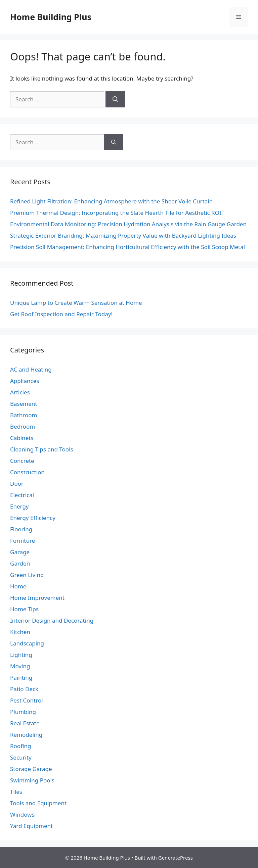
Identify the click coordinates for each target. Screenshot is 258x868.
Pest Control (27, 700)
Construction (27, 472)
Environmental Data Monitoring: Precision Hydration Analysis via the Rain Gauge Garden (128, 224)
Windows (22, 814)
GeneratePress (176, 858)
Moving (20, 666)
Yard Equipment (31, 826)
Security (21, 757)
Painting (21, 678)
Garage (20, 552)
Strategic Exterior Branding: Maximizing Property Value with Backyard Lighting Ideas (123, 235)
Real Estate (25, 723)
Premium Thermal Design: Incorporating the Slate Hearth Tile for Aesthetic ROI (116, 213)
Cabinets (22, 438)
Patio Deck (24, 689)
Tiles (16, 792)
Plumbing (23, 712)
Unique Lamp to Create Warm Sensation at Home (76, 303)
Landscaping (27, 643)
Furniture (23, 541)
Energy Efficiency (33, 518)
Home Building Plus (51, 17)
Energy (19, 506)
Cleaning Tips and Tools (42, 449)
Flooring (21, 529)
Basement (24, 404)
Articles (20, 392)
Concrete (22, 461)
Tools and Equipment (38, 803)
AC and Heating (31, 369)
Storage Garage (31, 769)
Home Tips (24, 609)
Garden (20, 563)
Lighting (21, 655)
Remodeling (26, 735)
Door (17, 484)
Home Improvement (37, 598)
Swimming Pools (32, 780)
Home (18, 586)
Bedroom (23, 426)
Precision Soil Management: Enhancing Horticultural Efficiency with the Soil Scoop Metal (127, 247)
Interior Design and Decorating (52, 620)
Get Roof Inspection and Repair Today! (61, 314)
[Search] (115, 99)
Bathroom (24, 415)
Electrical (22, 495)
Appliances (25, 381)
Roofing (20, 746)
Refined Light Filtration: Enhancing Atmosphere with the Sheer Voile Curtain (111, 201)
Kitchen (20, 632)
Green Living (27, 575)
